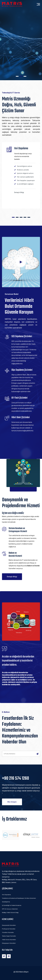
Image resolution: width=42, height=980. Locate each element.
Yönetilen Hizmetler (8, 933)
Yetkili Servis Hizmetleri (9, 940)
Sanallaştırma (6, 902)
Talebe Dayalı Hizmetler (9, 936)
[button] (17, 76)
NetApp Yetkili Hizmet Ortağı (10, 913)
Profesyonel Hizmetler (9, 929)
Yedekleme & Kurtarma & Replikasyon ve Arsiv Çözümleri (19, 898)
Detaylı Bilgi (12, 57)
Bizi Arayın (12, 802)
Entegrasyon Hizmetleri (9, 943)
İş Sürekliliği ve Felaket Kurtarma (12, 905)
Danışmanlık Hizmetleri (9, 925)
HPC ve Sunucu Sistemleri (10, 909)
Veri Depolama (6, 895)
